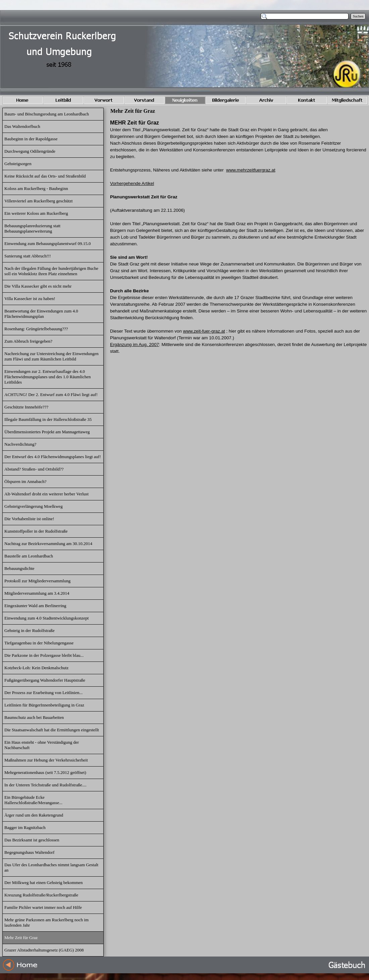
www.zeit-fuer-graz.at (204, 331)
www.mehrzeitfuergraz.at (251, 170)
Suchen (358, 16)
